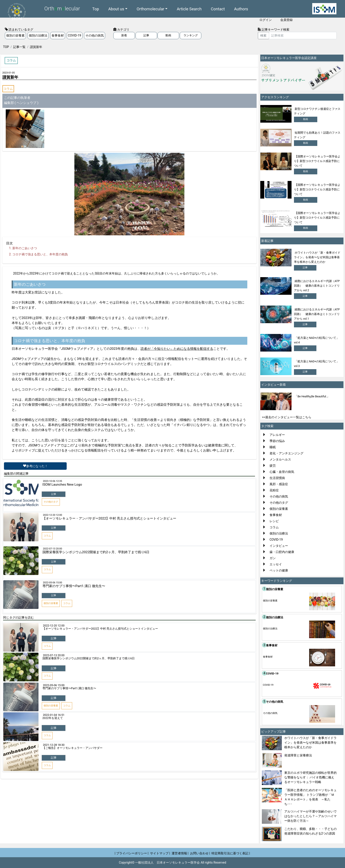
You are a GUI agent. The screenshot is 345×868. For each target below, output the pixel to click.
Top (96, 9)
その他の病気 (95, 35)
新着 (124, 35)
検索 (263, 35)
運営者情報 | (180, 853)
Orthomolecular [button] (150, 9)
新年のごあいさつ (25, 248)
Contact (218, 9)
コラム (8, 89)
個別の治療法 (38, 35)
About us (116, 9)
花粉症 (274, 490)
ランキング (191, 35)
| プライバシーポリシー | (132, 853)
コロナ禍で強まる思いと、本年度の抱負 (40, 254)
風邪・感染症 (279, 484)
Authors (241, 9)
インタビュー (279, 546)
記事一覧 (19, 47)
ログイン (266, 20)
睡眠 (273, 447)
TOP (6, 47)
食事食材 (58, 35)
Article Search (189, 9)
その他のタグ (279, 503)
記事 (146, 35)
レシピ (274, 521)
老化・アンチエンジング (286, 453)
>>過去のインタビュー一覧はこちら (287, 417)
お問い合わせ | (200, 853)
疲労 (273, 466)
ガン (273, 558)
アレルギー (277, 435)
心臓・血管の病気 (282, 472)
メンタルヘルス (280, 459)
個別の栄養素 (15, 35)
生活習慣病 (277, 478)
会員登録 (286, 20)
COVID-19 (75, 35)
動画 (168, 35)
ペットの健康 (279, 570)
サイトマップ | (160, 853)
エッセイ (276, 564)
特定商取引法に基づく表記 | (231, 853)
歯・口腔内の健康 (282, 552)
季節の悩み (277, 441)
